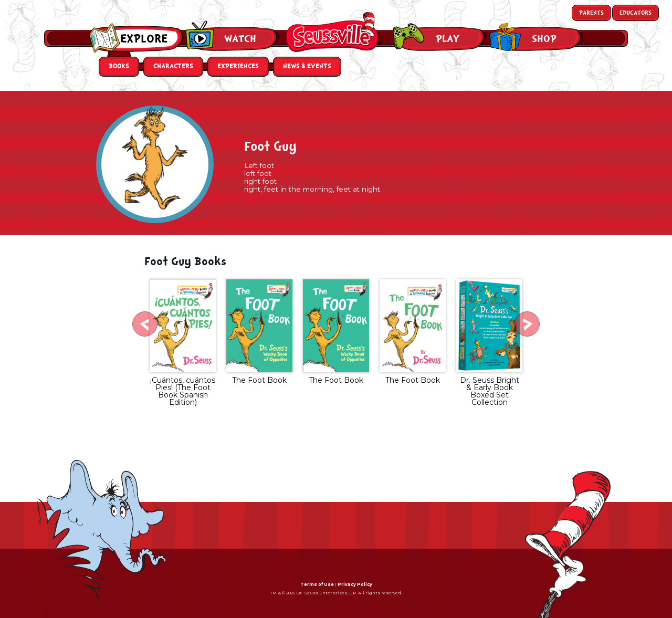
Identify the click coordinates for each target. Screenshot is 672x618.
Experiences (238, 66)
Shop (544, 39)
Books (119, 66)
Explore (144, 39)
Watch (240, 39)
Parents (591, 13)
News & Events (307, 66)
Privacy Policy (355, 584)
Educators (636, 13)
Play (448, 39)
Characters (173, 66)
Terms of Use (317, 584)
